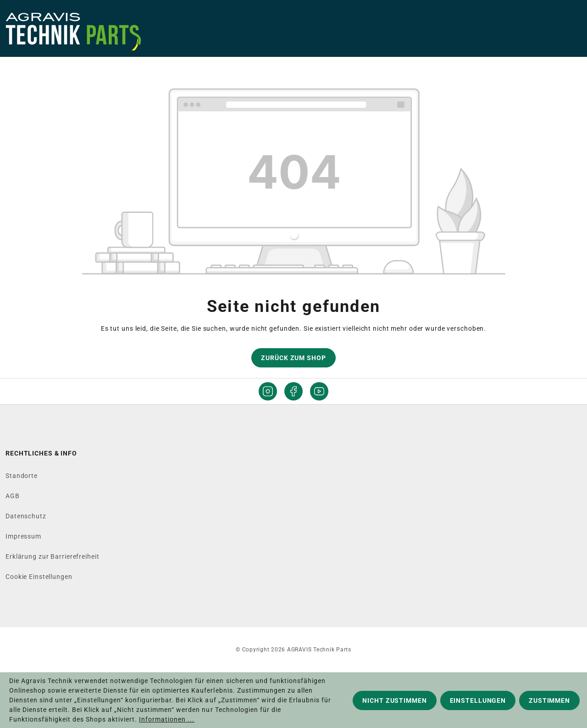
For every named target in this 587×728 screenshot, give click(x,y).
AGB (13, 496)
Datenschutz (26, 516)
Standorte (22, 476)
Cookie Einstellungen (39, 577)
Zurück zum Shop (293, 358)
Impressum (23, 536)
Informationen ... (167, 719)
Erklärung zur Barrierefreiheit (52, 556)
